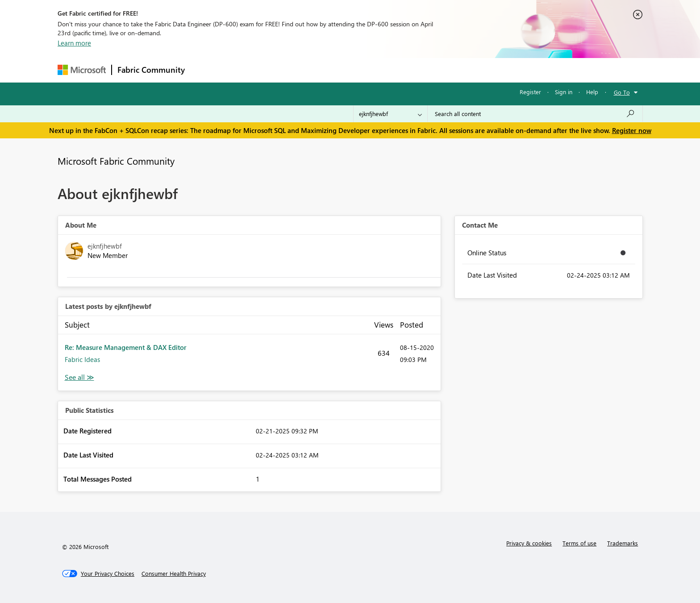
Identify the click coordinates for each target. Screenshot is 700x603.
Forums (205, 70)
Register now (632, 130)
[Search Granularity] (390, 114)
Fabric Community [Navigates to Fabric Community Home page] (151, 70)
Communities (321, 70)
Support (433, 70)
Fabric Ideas (82, 359)
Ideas (281, 70)
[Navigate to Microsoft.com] (82, 70)
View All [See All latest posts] (79, 377)
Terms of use (579, 543)
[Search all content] (535, 114)
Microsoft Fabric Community (116, 161)
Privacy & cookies (529, 543)
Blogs (361, 70)
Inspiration (244, 70)
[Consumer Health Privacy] (174, 574)
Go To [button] (622, 92)
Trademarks (623, 543)
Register (530, 92)
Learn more (74, 43)
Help (592, 92)
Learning (395, 70)
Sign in (564, 92)
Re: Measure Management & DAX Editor (126, 347)
